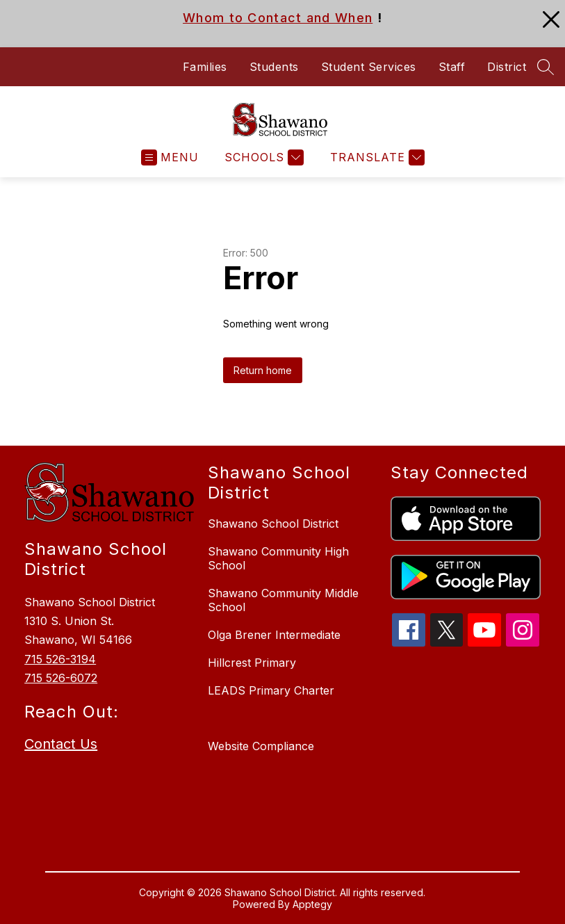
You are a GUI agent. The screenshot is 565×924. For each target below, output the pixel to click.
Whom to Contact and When (278, 18)
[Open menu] (170, 157)
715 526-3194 (60, 659)
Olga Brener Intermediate (274, 635)
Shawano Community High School (278, 558)
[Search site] (546, 67)
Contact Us (61, 744)
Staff (452, 67)
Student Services (369, 67)
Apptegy (312, 904)
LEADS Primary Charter (271, 690)
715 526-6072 (61, 678)
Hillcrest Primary (252, 663)
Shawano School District (273, 524)
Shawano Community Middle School (283, 600)
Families (205, 67)
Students (274, 67)
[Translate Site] (376, 157)
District (507, 67)
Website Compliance (261, 746)
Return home (263, 370)
